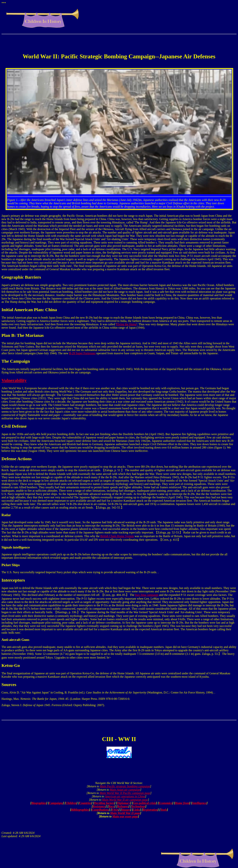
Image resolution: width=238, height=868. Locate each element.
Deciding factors (104, 803)
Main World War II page (125, 813)
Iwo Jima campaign (147, 595)
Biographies (39, 803)
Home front (182, 803)
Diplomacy (124, 803)
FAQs (115, 810)
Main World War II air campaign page (125, 800)
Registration (150, 810)
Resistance (99, 806)
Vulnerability (14, 380)
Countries (85, 803)
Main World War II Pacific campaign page (125, 793)
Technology (138, 806)
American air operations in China (125, 796)
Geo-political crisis (144, 803)
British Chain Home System (117, 536)
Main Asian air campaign (125, 790)
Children (71, 803)
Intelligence (199, 803)
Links (136, 810)
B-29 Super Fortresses (82, 353)
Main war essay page (125, 816)
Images (126, 810)
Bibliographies (80, 810)
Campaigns (56, 803)
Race (111, 806)
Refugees (123, 806)
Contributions (100, 810)
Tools (164, 810)
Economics (166, 803)
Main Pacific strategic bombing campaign (125, 786)
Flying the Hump (126, 324)
